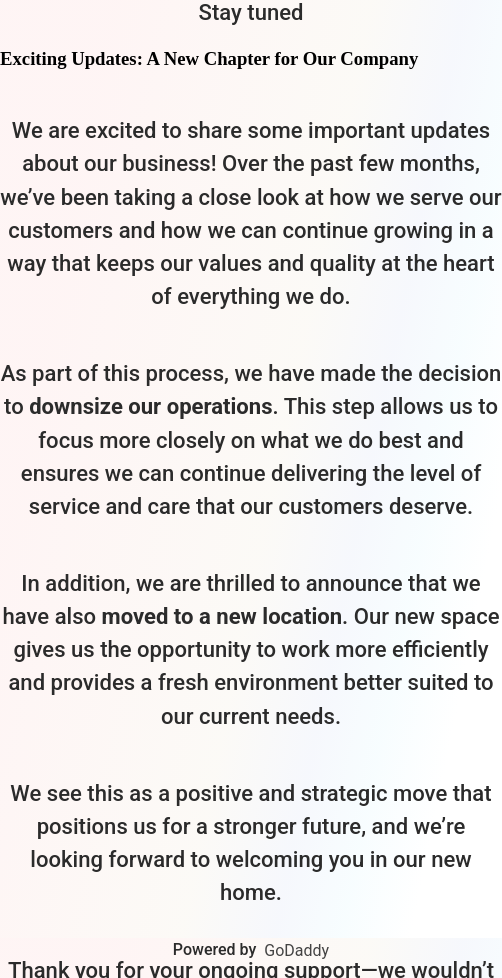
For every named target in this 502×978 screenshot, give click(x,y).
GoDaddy (296, 950)
